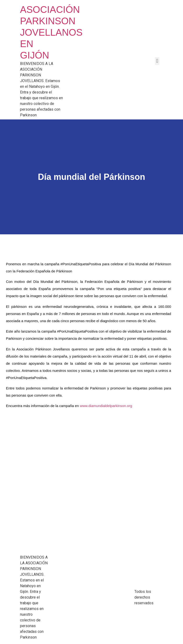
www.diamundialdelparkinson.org (106, 406)
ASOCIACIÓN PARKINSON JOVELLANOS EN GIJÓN (51, 32)
